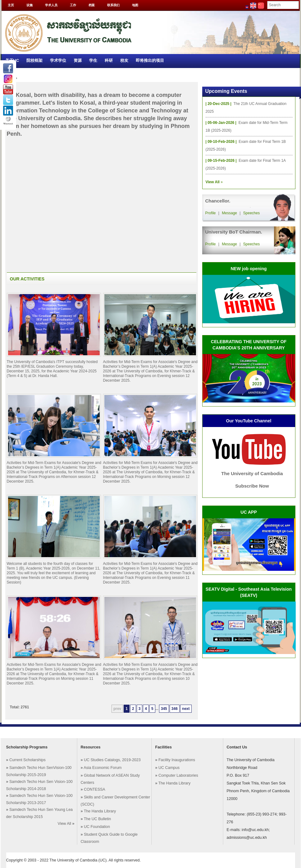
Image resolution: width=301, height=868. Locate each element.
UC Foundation (97, 827)
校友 (124, 60)
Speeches (251, 213)
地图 (135, 5)
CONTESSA (95, 789)
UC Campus (169, 768)
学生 (93, 60)
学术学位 (58, 60)
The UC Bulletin (98, 819)
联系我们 (113, 5)
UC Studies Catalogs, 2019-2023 (112, 760)
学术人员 (51, 5)
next (186, 709)
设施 (30, 5)
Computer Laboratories (178, 775)
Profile (211, 213)
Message (229, 213)
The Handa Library (100, 811)
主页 (11, 5)
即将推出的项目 (150, 60)
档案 (92, 5)
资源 (78, 60)
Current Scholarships (27, 760)
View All (65, 824)
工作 (73, 5)
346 (175, 709)
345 (164, 709)
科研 (109, 60)
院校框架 (34, 60)
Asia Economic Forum (103, 768)
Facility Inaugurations (177, 760)
